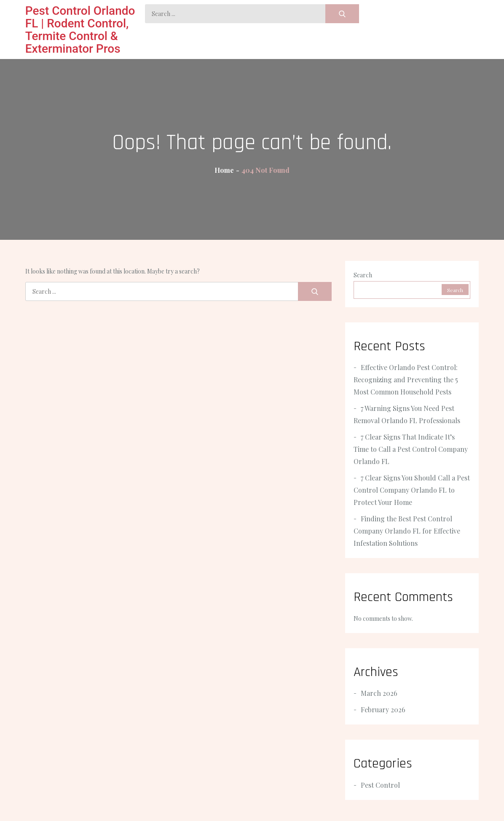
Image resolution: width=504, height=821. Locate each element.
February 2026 (383, 710)
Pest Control (380, 785)
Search (363, 275)
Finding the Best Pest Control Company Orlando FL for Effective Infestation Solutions (407, 531)
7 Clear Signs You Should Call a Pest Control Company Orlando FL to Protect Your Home (412, 490)
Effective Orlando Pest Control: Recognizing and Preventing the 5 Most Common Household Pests (406, 380)
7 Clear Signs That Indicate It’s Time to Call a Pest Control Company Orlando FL (411, 449)
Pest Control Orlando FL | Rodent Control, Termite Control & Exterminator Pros (80, 30)
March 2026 (379, 693)
